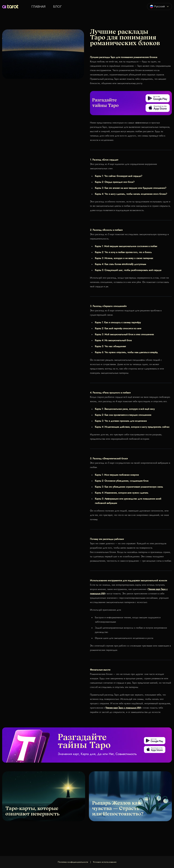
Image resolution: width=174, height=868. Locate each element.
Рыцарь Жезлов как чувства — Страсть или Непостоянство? (118, 809)
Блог (57, 7)
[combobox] (160, 7)
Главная (38, 7)
